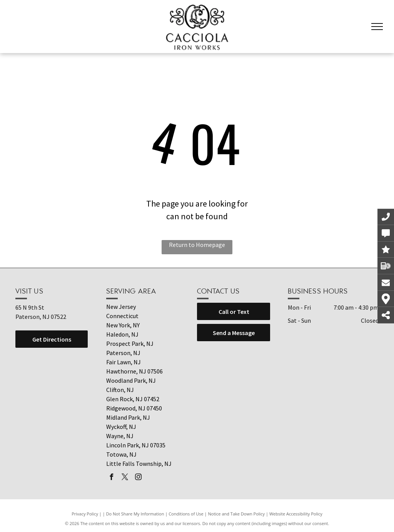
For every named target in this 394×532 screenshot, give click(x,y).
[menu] (377, 27)
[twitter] (125, 478)
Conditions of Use (186, 514)
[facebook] (111, 478)
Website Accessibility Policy (296, 514)
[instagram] (138, 478)
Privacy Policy (85, 514)
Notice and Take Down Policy (237, 514)
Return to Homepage (197, 245)
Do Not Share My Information (135, 514)
